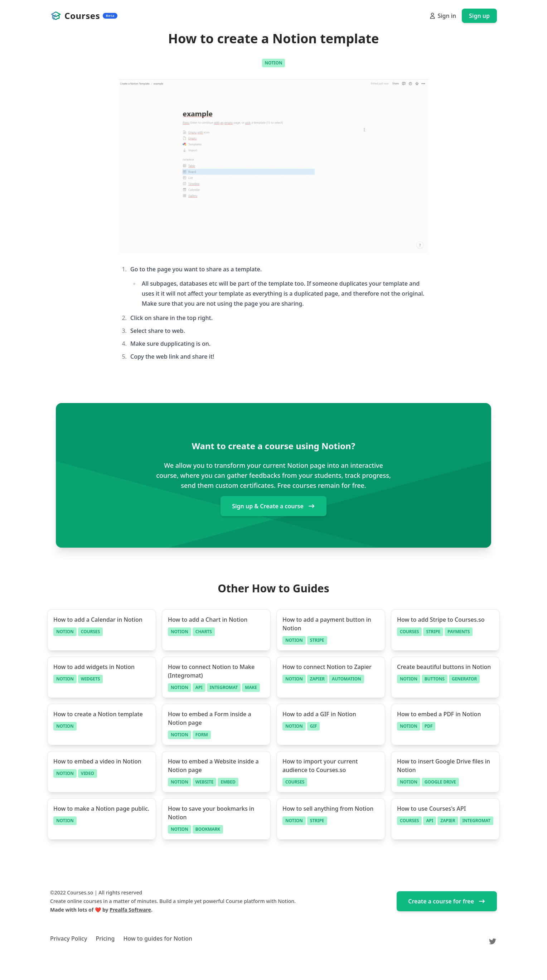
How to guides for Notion (158, 938)
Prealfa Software (130, 910)
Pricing (105, 938)
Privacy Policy (69, 938)
